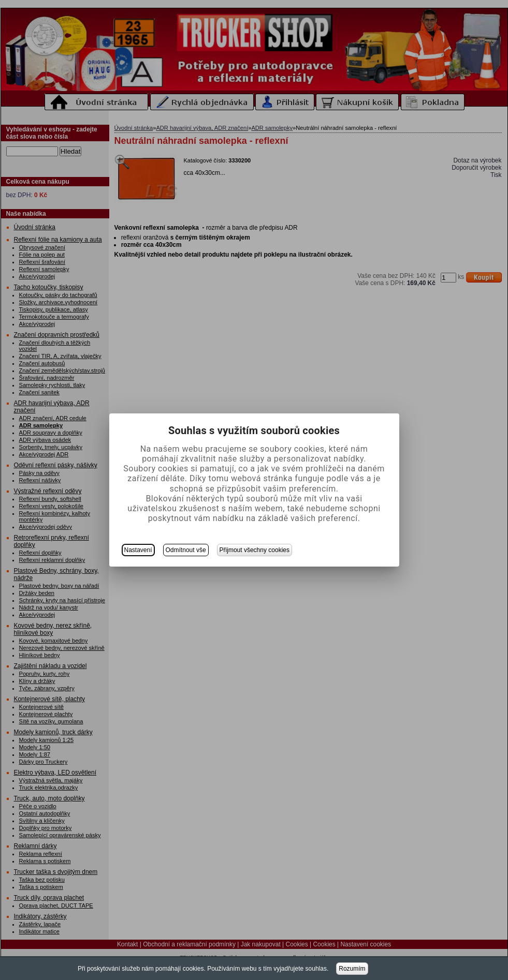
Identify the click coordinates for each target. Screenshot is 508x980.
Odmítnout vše (186, 550)
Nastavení (138, 550)
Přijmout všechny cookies (255, 550)
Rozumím (352, 969)
